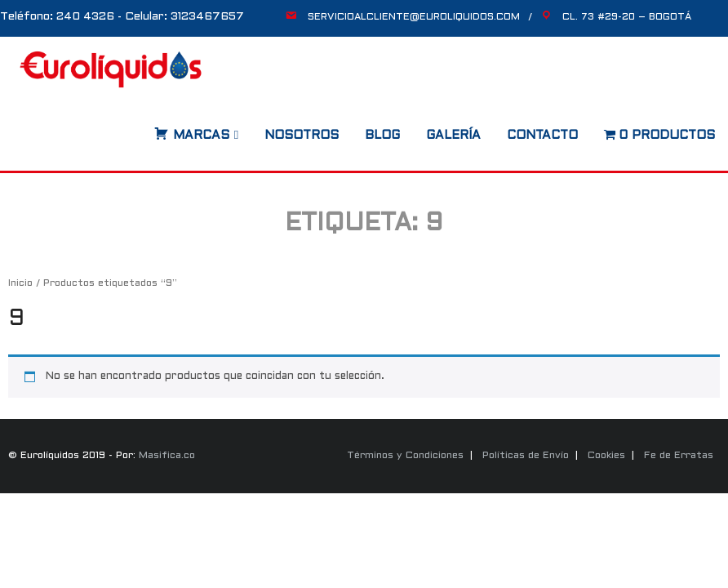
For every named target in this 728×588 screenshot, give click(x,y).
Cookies (606, 456)
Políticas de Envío (526, 456)
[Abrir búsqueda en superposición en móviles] (138, 130)
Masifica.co (167, 456)
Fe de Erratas (679, 456)
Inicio (20, 283)
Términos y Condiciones (405, 456)
